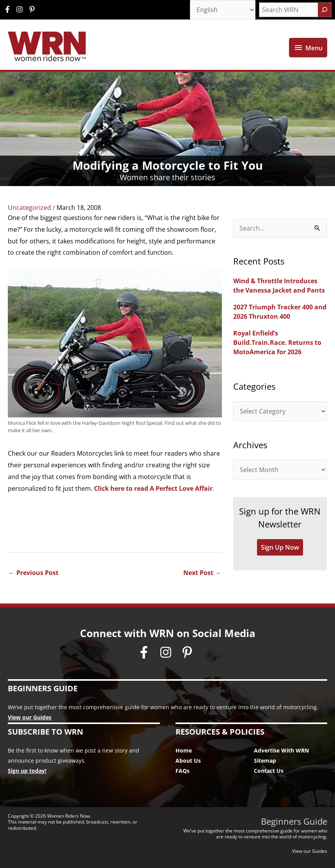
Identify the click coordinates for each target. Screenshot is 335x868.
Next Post (202, 573)
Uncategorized (29, 208)
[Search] (324, 10)
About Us (188, 761)
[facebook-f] (9, 9)
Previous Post (34, 573)
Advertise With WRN (281, 750)
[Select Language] (223, 10)
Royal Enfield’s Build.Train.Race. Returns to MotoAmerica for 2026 (277, 343)
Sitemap (265, 761)
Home (184, 750)
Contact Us (269, 771)
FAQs (183, 771)
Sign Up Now (280, 547)
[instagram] (21, 9)
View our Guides (30, 717)
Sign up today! (27, 771)
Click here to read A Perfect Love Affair (153, 488)
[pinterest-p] (33, 9)
